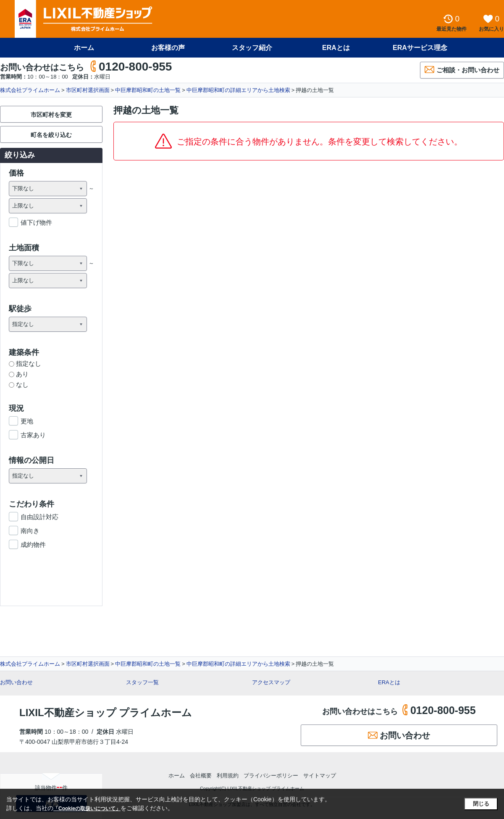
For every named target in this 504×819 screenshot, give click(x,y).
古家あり (33, 435)
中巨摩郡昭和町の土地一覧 (148, 90)
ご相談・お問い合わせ (462, 70)
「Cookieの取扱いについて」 (87, 808)
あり (19, 374)
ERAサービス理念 (420, 48)
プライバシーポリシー (271, 776)
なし (19, 385)
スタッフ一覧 (142, 682)
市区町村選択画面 (88, 90)
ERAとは (336, 48)
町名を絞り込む (51, 135)
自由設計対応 (39, 517)
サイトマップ (320, 776)
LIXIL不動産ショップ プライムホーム (106, 713)
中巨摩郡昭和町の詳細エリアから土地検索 (238, 90)
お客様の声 (168, 48)
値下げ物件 (36, 222)
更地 (27, 421)
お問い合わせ (16, 682)
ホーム (84, 48)
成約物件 (33, 545)
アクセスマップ (271, 682)
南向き (30, 531)
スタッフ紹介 (252, 48)
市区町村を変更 (51, 115)
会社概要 (201, 776)
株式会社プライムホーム (30, 90)
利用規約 (228, 776)
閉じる (481, 804)
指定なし (25, 364)
